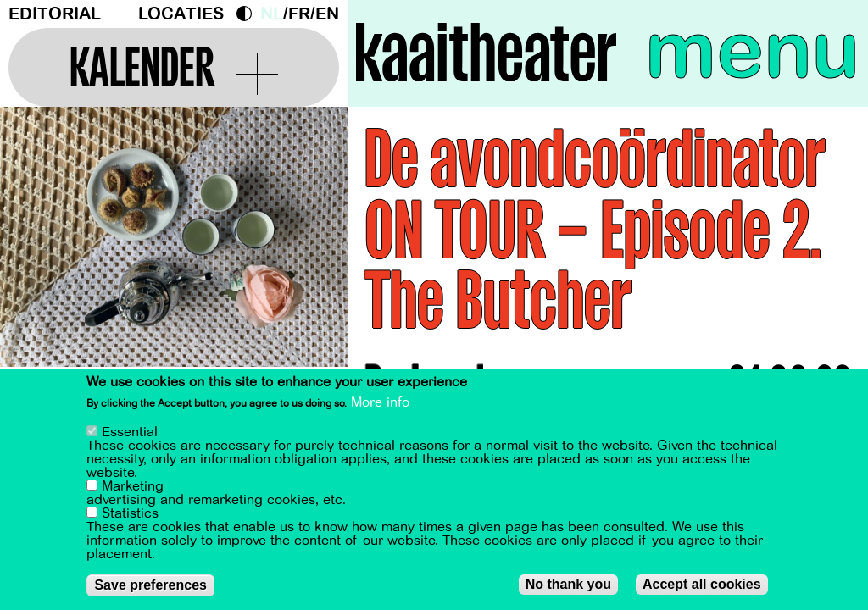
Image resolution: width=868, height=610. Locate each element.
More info (380, 402)
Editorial (55, 14)
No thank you (568, 584)
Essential (130, 432)
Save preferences (150, 585)
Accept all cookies (702, 584)
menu (752, 51)
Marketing (133, 486)
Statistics (130, 513)
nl (272, 14)
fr (299, 14)
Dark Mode (248, 14)
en (327, 14)
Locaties (181, 14)
